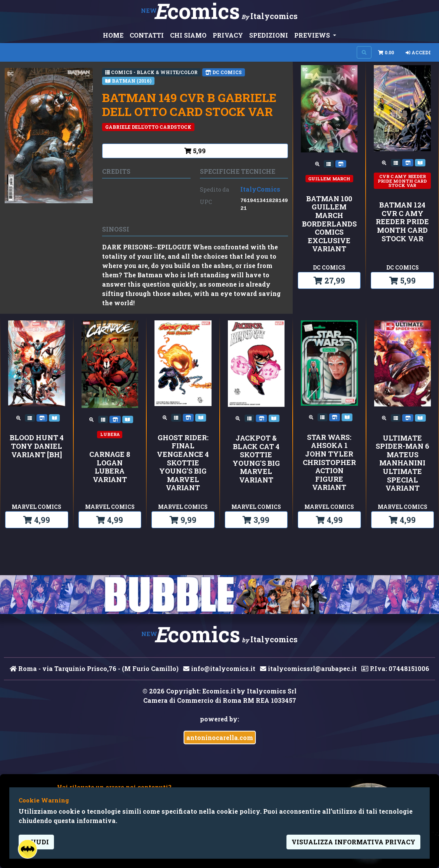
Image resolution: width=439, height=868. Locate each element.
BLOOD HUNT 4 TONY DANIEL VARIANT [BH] (37, 446)
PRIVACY (228, 35)
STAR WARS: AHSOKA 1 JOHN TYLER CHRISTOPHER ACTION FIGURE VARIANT (329, 463)
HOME (113, 35)
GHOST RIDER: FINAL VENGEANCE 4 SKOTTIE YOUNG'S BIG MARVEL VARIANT (183, 463)
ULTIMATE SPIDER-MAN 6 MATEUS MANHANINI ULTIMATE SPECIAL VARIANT (403, 463)
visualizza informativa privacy (353, 842)
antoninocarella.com (220, 737)
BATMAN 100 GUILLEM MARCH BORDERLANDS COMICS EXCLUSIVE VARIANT (329, 224)
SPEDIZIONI (269, 35)
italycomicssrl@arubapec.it (308, 668)
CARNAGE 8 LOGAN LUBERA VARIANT (110, 467)
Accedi (418, 52)
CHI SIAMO (188, 35)
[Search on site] (364, 52)
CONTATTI (147, 35)
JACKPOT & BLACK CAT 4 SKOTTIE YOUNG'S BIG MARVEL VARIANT (256, 459)
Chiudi (36, 842)
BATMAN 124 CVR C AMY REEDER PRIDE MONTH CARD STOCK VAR (402, 222)
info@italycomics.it (219, 668)
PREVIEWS (313, 35)
